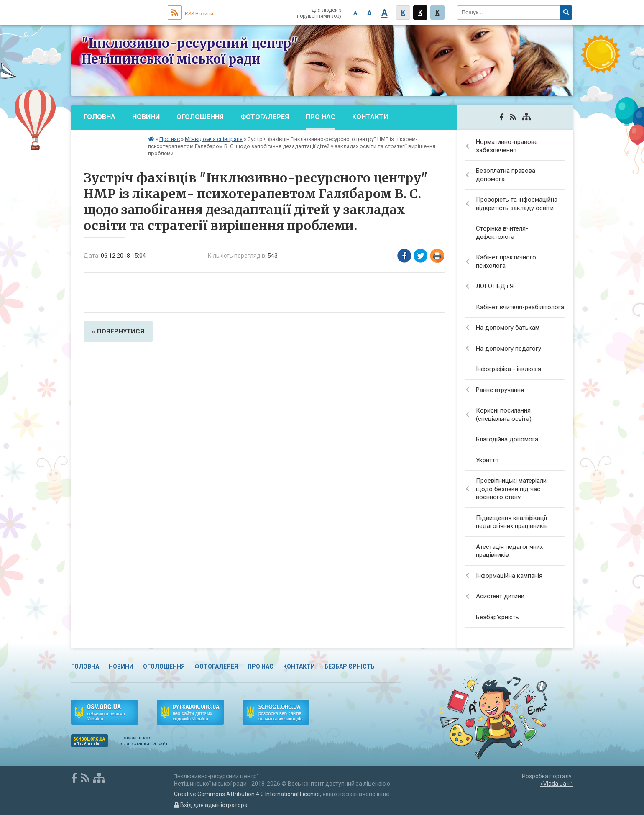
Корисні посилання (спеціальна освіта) (504, 415)
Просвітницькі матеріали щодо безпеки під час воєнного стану (511, 489)
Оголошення (200, 117)
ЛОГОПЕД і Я (495, 286)
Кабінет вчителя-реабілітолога (520, 307)
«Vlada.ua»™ (557, 784)
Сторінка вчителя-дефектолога (502, 233)
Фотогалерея (265, 117)
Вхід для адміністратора (211, 805)
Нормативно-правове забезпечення (507, 146)
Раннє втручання (500, 390)
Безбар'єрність (112, 142)
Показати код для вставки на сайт (144, 741)
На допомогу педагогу (509, 349)
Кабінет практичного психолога (506, 261)
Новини (146, 117)
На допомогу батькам (508, 328)
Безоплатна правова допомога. (506, 175)
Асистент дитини (500, 596)
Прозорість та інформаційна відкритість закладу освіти (517, 204)
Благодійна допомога (507, 439)
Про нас (321, 117)
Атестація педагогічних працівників (509, 551)
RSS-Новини (190, 14)
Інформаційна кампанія (509, 576)
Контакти (370, 117)
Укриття (487, 460)
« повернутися (118, 331)
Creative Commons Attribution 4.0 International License (247, 794)
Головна (100, 117)
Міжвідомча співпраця (214, 139)
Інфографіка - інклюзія (509, 369)
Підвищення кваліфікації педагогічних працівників (512, 522)
